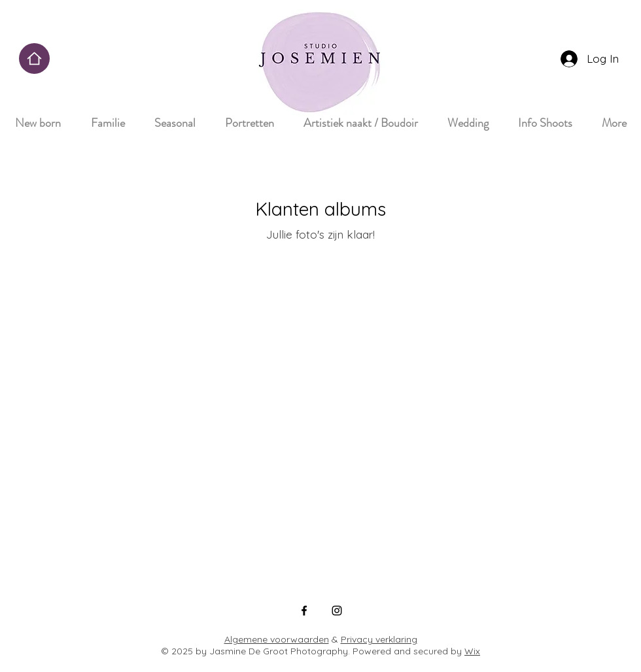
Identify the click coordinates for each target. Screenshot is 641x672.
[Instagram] (337, 611)
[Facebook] (304, 611)
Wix (472, 651)
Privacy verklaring (379, 639)
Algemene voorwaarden (277, 639)
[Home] (34, 59)
